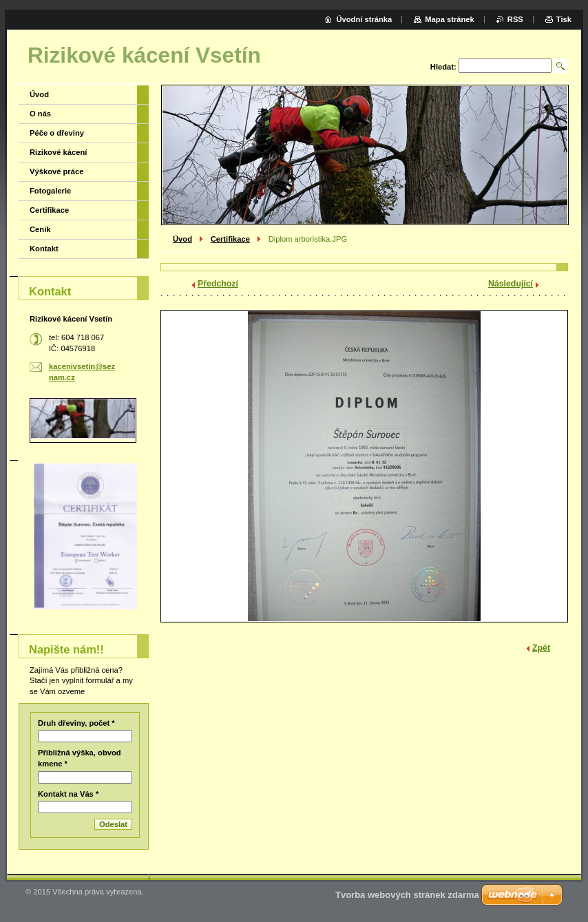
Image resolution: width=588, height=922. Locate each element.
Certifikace (230, 239)
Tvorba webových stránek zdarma (407, 895)
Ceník (40, 229)
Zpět (541, 648)
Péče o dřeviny (57, 133)
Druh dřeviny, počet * (76, 723)
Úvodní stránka (364, 19)
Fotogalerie (50, 191)
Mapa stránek (450, 19)
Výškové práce (56, 171)
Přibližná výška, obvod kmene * (80, 758)
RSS (515, 19)
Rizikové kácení (58, 152)
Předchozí (218, 284)
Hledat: (443, 67)
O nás (40, 114)
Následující (511, 284)
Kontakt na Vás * (68, 794)
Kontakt (44, 249)
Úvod (182, 239)
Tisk (564, 19)
